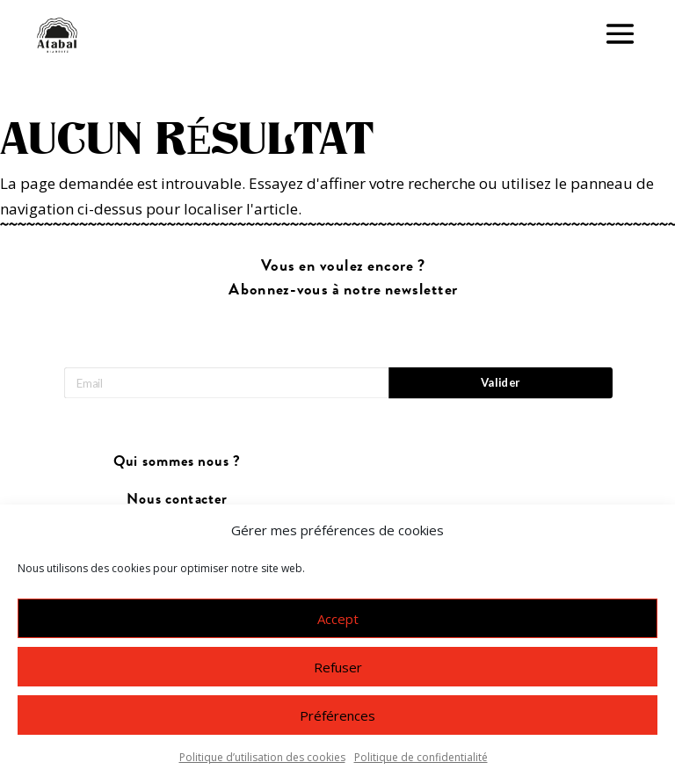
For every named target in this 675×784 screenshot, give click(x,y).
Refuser (338, 667)
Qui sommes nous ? (177, 462)
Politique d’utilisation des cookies (262, 757)
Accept (338, 619)
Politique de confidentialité (421, 757)
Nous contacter (177, 499)
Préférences (337, 715)
